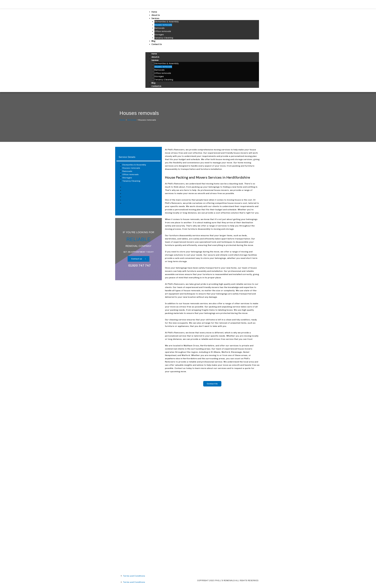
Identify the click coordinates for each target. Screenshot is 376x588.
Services (155, 18)
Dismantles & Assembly (167, 22)
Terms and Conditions (134, 576)
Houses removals (163, 25)
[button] (202, 51)
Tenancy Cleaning (164, 38)
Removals (159, 28)
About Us (156, 15)
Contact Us (157, 44)
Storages (159, 35)
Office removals (163, 31)
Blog (153, 41)
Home (154, 12)
